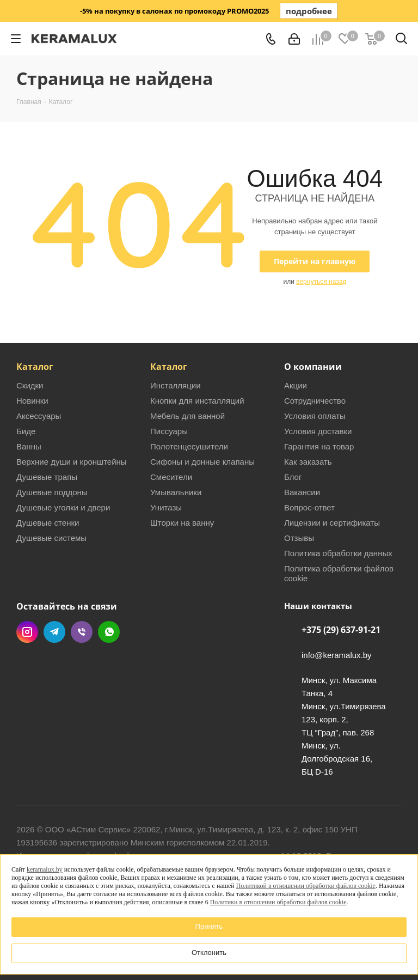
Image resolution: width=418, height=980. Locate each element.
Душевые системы (51, 538)
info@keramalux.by (337, 655)
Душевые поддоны (52, 492)
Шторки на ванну (182, 523)
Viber (82, 632)
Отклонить (209, 952)
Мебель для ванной (188, 416)
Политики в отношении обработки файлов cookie (278, 902)
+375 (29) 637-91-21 (341, 630)
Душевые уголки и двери (63, 507)
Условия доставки (318, 431)
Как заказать (308, 462)
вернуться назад (321, 282)
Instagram (27, 632)
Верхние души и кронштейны (72, 462)
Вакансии (302, 492)
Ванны (29, 446)
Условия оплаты (315, 416)
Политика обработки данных (338, 553)
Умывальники (176, 492)
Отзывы (299, 538)
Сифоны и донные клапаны (202, 462)
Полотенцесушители (189, 446)
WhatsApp (109, 632)
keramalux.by (45, 869)
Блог (293, 477)
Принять (209, 926)
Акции (296, 385)
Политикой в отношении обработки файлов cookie (306, 886)
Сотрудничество (315, 401)
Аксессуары (39, 416)
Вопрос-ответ (309, 507)
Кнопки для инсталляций (197, 401)
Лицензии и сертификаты (332, 523)
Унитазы (166, 507)
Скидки (30, 385)
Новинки (32, 401)
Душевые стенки (48, 523)
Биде (26, 431)
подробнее (309, 11)
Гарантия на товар (319, 446)
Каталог (35, 367)
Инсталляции (176, 385)
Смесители (171, 477)
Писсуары (169, 431)
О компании (313, 367)
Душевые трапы (47, 477)
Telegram (54, 632)
